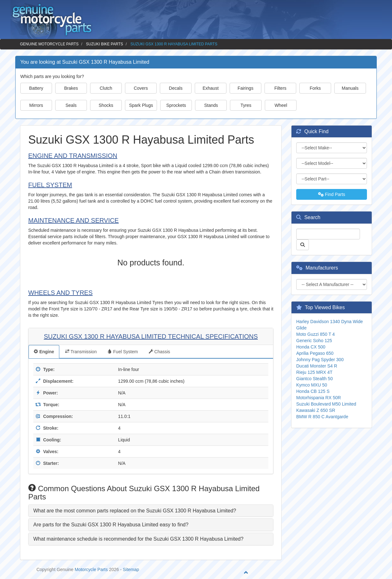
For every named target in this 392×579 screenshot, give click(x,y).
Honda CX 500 (311, 347)
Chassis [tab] (160, 352)
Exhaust (211, 88)
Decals (176, 88)
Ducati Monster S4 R (317, 366)
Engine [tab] (44, 352)
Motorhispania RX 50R (319, 398)
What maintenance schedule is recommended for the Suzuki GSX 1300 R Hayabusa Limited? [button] (138, 539)
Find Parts (332, 194)
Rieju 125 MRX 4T (314, 372)
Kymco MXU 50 (312, 385)
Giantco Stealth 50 (314, 379)
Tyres (246, 105)
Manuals (350, 88)
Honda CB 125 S (313, 391)
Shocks (106, 105)
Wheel (281, 105)
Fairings (245, 88)
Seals (71, 105)
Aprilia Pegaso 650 (315, 353)
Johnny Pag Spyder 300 (320, 360)
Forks (315, 88)
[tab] (151, 511)
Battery (36, 88)
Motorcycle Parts (91, 569)
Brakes (71, 88)
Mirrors (36, 105)
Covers (141, 88)
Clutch (106, 88)
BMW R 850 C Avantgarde (322, 417)
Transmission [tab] (81, 352)
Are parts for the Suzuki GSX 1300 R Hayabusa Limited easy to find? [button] (111, 525)
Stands (211, 105)
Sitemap (131, 569)
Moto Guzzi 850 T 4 (316, 334)
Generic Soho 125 (314, 341)
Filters (280, 88)
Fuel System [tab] (123, 352)
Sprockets (176, 105)
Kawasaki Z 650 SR (316, 410)
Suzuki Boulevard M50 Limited (326, 404)
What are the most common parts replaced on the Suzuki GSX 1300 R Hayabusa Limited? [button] (135, 511)
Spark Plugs (141, 105)
